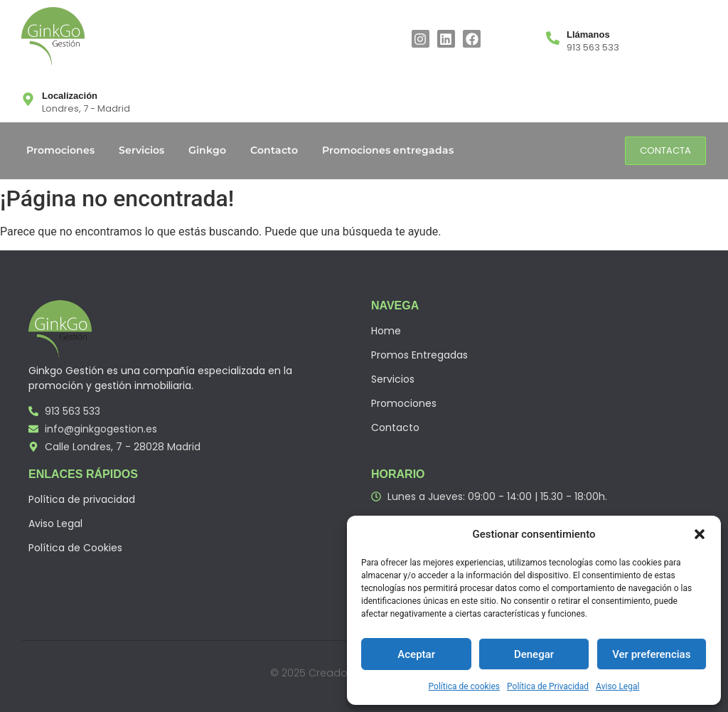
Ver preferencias (651, 654)
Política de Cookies (75, 548)
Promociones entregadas (388, 150)
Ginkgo (207, 150)
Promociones (60, 150)
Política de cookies (465, 686)
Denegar (534, 654)
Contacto (274, 150)
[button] (700, 534)
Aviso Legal (617, 686)
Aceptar (416, 654)
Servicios (141, 150)
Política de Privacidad (548, 686)
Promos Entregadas (419, 355)
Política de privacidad (82, 499)
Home (386, 331)
